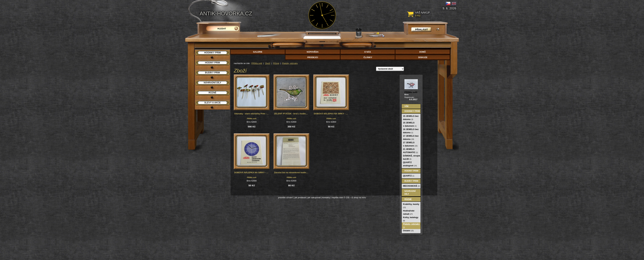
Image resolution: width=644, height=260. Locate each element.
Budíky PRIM (411, 181)
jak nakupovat (314, 197)
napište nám (338, 197)
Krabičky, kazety (411, 206)
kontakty (326, 197)
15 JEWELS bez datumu (411, 118)
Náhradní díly (410, 192)
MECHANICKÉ (411, 186)
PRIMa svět (257, 63)
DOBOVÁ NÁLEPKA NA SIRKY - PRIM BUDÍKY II (252, 172)
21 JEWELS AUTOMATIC (410, 151)
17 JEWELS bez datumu (411, 137)
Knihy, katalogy (411, 219)
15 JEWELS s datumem (410, 124)
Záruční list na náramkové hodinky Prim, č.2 (292, 172)
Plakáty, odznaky (290, 63)
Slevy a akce (213, 103)
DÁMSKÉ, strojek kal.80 (412, 157)
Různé (276, 63)
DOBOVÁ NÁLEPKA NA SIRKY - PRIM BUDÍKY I (331, 114)
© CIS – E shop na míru (355, 197)
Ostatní (408, 231)
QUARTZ (409, 176)
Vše (407, 106)
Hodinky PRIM (412, 111)
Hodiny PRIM (411, 171)
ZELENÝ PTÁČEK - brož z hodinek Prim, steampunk (292, 114)
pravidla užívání (286, 197)
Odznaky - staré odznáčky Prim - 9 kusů (252, 114)
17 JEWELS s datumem (410, 144)
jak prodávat (300, 197)
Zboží (268, 63)
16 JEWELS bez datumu (411, 131)
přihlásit (421, 29)
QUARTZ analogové (410, 164)
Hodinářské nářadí (409, 212)
